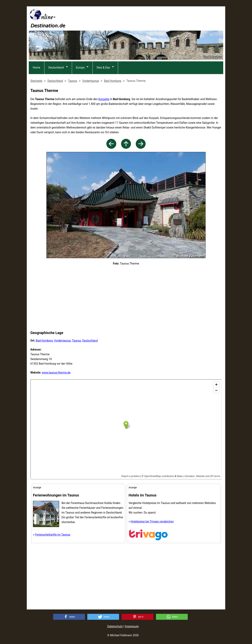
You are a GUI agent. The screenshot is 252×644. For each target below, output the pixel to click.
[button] (69, 617)
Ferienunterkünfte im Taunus (53, 535)
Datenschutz (115, 626)
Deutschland (56, 68)
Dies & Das (103, 68)
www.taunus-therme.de (56, 373)
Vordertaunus (63, 341)
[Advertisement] (151, 18)
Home (37, 68)
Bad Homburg (44, 341)
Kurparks (104, 99)
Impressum (132, 626)
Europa (80, 68)
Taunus (77, 341)
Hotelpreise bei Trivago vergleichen (152, 521)
